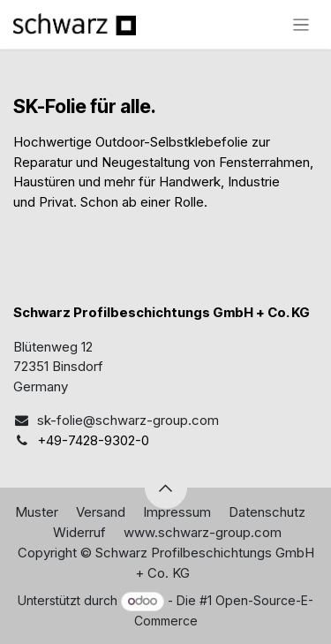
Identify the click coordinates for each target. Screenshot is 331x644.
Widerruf (79, 532)
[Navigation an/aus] (301, 24)
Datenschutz (267, 512)
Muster (37, 512)
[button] (166, 488)
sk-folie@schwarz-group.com (128, 420)
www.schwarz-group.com (203, 532)
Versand (101, 512)
